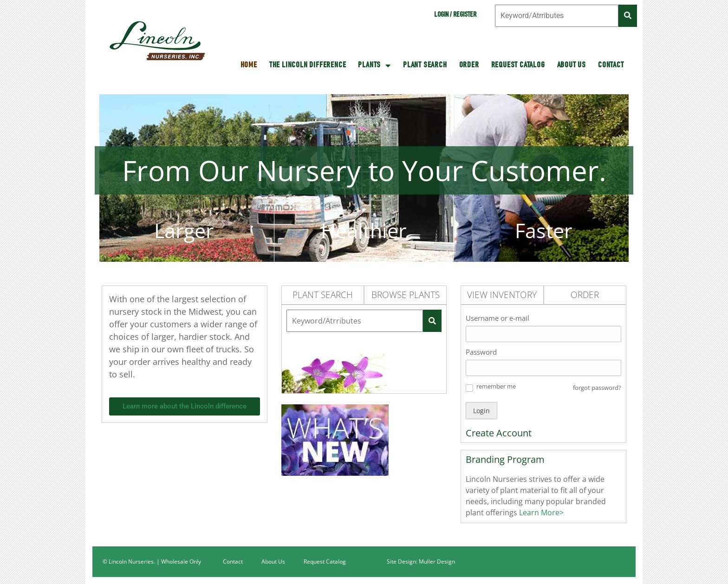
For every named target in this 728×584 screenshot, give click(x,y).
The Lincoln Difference (308, 65)
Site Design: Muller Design (421, 561)
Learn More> (540, 513)
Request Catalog (518, 65)
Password (481, 352)
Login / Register (455, 15)
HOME (249, 65)
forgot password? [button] (597, 388)
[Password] (543, 368)
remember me (496, 386)
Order (469, 65)
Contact (611, 65)
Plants (374, 65)
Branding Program (505, 459)
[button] (469, 388)
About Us (572, 65)
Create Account (499, 433)
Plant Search (425, 65)
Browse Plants (406, 295)
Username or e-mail (497, 318)
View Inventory (502, 295)
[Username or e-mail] (543, 334)
